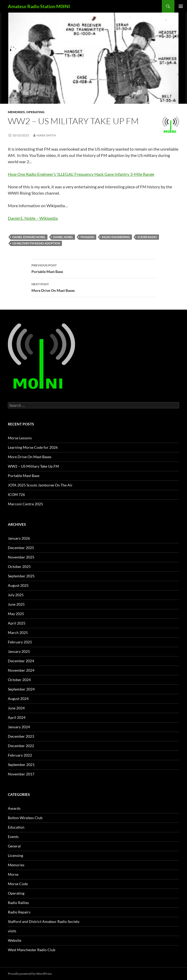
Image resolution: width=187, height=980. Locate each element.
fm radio (87, 237)
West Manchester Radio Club (32, 950)
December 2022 (21, 746)
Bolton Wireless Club (25, 818)
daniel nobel (63, 237)
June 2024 (16, 708)
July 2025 (16, 595)
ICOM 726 (16, 494)
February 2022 (20, 755)
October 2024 (19, 680)
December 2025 (21, 548)
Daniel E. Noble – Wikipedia (33, 218)
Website (15, 940)
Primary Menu (181, 6)
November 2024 (21, 670)
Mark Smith (46, 135)
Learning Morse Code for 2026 (33, 447)
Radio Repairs (19, 912)
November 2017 (21, 774)
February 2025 (20, 642)
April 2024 (17, 717)
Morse (13, 874)
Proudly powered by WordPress (30, 974)
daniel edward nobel (29, 237)
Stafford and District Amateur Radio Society (44, 921)
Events (13, 837)
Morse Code (18, 884)
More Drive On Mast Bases (94, 287)
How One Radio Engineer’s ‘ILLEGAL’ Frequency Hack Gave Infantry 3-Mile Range (81, 174)
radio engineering (116, 237)
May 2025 (16, 614)
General (14, 846)
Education (16, 827)
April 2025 (17, 623)
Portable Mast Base (94, 268)
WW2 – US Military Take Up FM (33, 466)
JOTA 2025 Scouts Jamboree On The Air (40, 485)
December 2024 (21, 661)
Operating (35, 112)
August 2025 (18, 585)
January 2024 (19, 727)
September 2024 (21, 689)
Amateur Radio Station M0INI (39, 6)
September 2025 (21, 576)
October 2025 (19, 566)
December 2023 (21, 736)
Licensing (15, 855)
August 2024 (18, 699)
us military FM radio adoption (36, 243)
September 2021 (21, 765)
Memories (16, 112)
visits (12, 931)
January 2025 (19, 651)
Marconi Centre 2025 (25, 504)
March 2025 (18, 633)
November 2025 (21, 557)
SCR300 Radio (147, 237)
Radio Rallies (18, 903)
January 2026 (19, 538)
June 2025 (16, 604)
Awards (14, 808)
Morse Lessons (20, 438)
